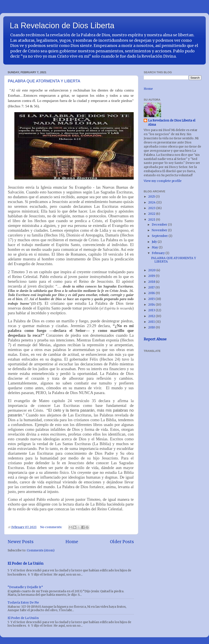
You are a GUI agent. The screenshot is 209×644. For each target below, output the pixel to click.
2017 (152, 287)
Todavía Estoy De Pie (23, 603)
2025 (152, 197)
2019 (152, 276)
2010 (152, 327)
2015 (152, 299)
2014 (152, 305)
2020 (152, 270)
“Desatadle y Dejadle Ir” (25, 587)
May (155, 247)
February (159, 253)
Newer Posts (21, 542)
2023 (152, 208)
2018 (152, 282)
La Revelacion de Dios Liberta (62, 26)
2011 (152, 322)
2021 (152, 220)
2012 (152, 316)
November (160, 230)
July (155, 242)
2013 (152, 310)
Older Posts (122, 542)
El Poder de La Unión (25, 563)
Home (72, 542)
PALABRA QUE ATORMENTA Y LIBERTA (44, 81)
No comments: (51, 527)
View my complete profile (163, 181)
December (160, 225)
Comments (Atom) (41, 550)
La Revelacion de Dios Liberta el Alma (172, 123)
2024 (152, 202)
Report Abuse (155, 339)
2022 (152, 214)
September (160, 236)
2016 (152, 293)
